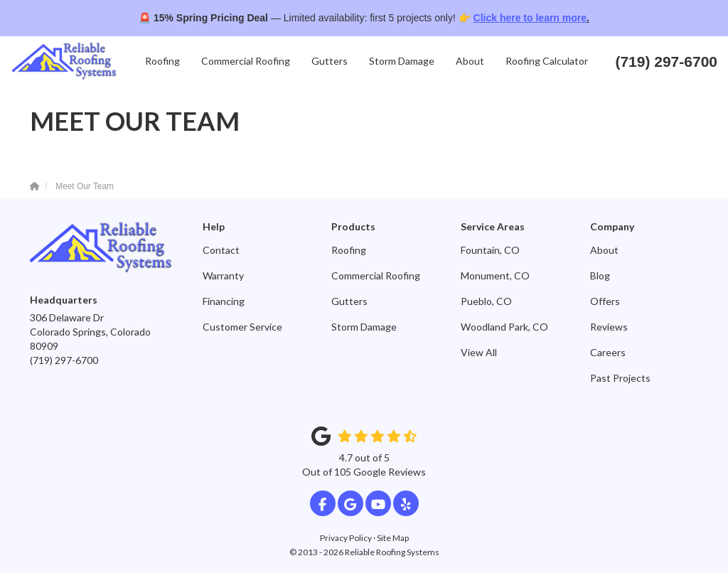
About (604, 250)
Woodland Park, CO (504, 327)
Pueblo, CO (486, 301)
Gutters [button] (330, 61)
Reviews (609, 327)
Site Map (393, 538)
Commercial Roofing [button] (246, 61)
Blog (600, 275)
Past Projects (620, 378)
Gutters (349, 301)
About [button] (470, 61)
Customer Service (242, 327)
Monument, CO (495, 275)
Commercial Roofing (376, 275)
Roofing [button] (162, 61)
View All (479, 352)
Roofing (349, 250)
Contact (221, 250)
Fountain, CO (490, 250)
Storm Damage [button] (402, 61)
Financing (224, 301)
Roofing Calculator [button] (547, 61)
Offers (605, 301)
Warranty (223, 275)
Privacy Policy (346, 538)
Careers (608, 352)
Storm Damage (364, 327)
